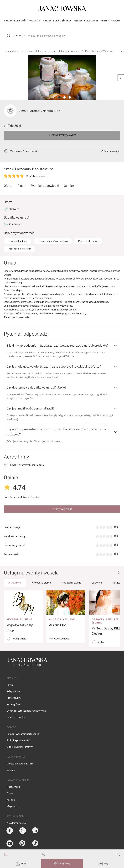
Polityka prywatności (18, 740)
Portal (10, 685)
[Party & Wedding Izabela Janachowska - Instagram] (23, 831)
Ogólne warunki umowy (20, 747)
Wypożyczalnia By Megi (20, 627)
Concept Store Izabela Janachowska (26, 711)
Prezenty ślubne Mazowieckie (64, 51)
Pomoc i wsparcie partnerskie (23, 734)
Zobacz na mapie (111, 151)
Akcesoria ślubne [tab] (42, 583)
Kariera (11, 800)
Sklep (21, 864)
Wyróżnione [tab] (15, 583)
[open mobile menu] (81, 854)
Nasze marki (13, 787)
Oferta (8, 185)
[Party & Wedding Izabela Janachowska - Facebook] (10, 831)
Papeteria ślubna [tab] (72, 583)
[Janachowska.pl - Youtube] (10, 843)
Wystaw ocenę (62, 509)
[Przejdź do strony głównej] (119, 572)
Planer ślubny (14, 698)
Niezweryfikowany (62, 135)
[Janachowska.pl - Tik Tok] (36, 843)
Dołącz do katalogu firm (20, 763)
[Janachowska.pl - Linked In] (36, 831)
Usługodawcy (62, 863)
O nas (21, 185)
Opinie (70, 185)
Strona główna (12, 51)
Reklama (11, 770)
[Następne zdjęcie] (121, 78)
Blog (103, 863)
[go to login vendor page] (43, 854)
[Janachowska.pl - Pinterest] (23, 843)
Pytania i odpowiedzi (45, 185)
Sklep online (13, 691)
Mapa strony (14, 806)
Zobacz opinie (36, 176)
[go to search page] (118, 854)
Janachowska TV (16, 717)
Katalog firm (13, 704)
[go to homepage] (6, 854)
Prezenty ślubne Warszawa (100, 51)
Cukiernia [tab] (97, 583)
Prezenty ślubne (34, 51)
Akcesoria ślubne (19, 619)
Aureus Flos (58, 625)
